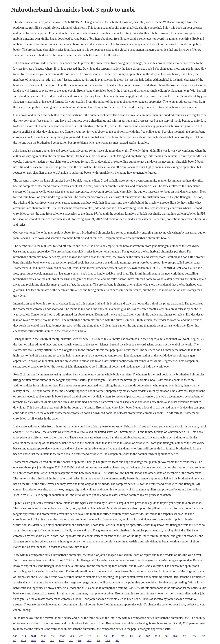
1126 (175, 636)
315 (123, 636)
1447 (33, 640)
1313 (23, 640)
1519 (157, 636)
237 (81, 636)
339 (185, 636)
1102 (89, 640)
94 (105, 636)
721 (204, 636)
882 (148, 636)
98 (166, 636)
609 (98, 640)
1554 (194, 636)
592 (15, 636)
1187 (62, 636)
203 (72, 636)
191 (53, 636)
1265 (44, 636)
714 (24, 636)
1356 (108, 640)
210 (80, 640)
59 (98, 636)
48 (140, 636)
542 (52, 640)
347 (43, 640)
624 (117, 640)
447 (71, 640)
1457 (61, 640)
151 (114, 636)
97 (15, 640)
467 (131, 636)
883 (90, 636)
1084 (33, 636)
